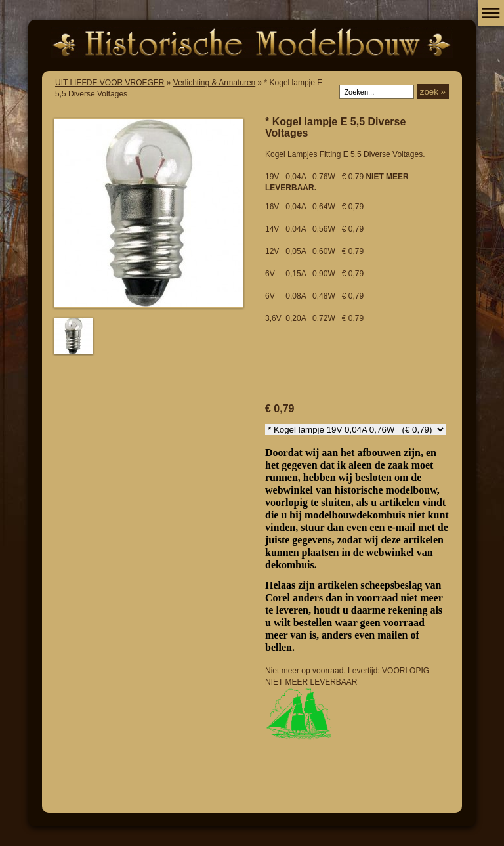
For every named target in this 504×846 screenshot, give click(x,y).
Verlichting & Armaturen (214, 83)
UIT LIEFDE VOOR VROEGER (110, 83)
